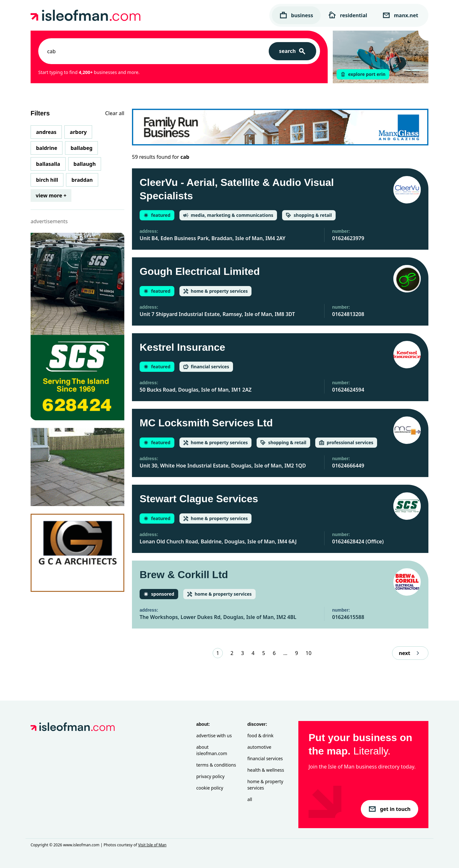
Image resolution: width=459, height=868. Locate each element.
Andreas (46, 132)
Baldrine (47, 148)
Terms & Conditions (216, 765)
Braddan (82, 180)
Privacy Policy (211, 776)
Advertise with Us (214, 736)
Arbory (78, 132)
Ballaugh (85, 164)
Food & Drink (260, 736)
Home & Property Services (265, 785)
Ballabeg (81, 148)
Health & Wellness (266, 770)
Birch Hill (47, 180)
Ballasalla (48, 164)
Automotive (259, 747)
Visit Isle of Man (152, 845)
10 (309, 653)
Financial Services (265, 758)
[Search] (292, 51)
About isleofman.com (212, 750)
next (410, 653)
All (250, 799)
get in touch (390, 809)
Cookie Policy (210, 788)
